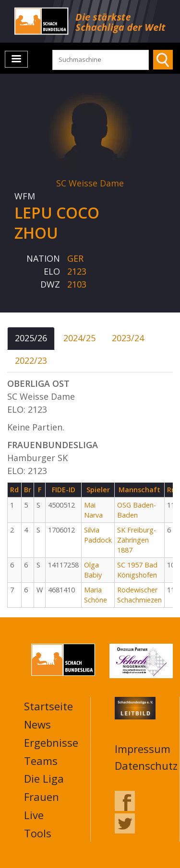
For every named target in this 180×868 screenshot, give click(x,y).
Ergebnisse (51, 742)
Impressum (143, 749)
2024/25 (79, 338)
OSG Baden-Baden (137, 510)
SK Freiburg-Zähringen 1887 (137, 540)
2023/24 (128, 338)
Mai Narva (93, 510)
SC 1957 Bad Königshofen (137, 570)
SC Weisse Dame (90, 183)
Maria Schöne (96, 595)
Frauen (42, 797)
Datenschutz (146, 765)
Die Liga (44, 778)
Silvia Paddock (98, 535)
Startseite (48, 706)
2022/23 (31, 360)
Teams (41, 761)
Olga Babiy (93, 570)
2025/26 (31, 338)
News (37, 724)
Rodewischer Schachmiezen (139, 595)
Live (34, 815)
